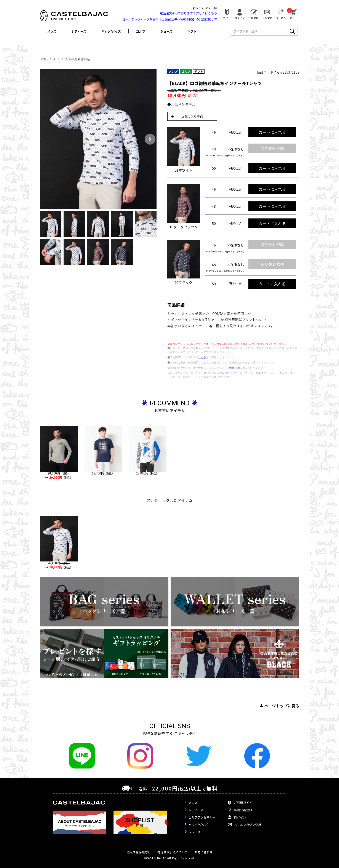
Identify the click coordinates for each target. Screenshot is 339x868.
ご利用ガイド (243, 803)
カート (294, 14)
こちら (202, 357)
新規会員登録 (243, 810)
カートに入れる (272, 132)
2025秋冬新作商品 (78, 59)
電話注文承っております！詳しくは (188, 13)
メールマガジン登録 (248, 825)
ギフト (192, 31)
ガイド (227, 18)
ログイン (240, 18)
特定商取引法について (173, 852)
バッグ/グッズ (111, 31)
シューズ (166, 31)
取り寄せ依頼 (272, 149)
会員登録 (253, 18)
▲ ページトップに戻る (279, 706)
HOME (44, 59)
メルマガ (267, 18)
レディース (79, 31)
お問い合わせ (203, 852)
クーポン (281, 18)
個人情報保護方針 (139, 852)
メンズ (52, 31)
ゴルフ (141, 31)
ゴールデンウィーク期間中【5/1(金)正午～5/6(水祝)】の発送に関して (170, 19)
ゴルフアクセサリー (202, 817)
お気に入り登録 (192, 116)
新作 (57, 59)
